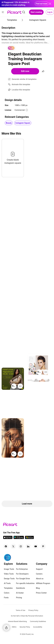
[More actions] (46, 372)
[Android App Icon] (19, 538)
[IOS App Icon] (8, 538)
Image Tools (9, 569)
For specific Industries (25, 583)
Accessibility (38, 627)
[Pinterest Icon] (43, 546)
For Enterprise (22, 569)
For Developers (22, 574)
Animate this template (21, 84)
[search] (24, 12)
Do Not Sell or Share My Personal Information (27, 616)
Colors (7, 593)
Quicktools (21, 588)
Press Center (41, 593)
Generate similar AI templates (24, 79)
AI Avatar (20, 593)
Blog (38, 588)
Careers (39, 574)
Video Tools (9, 574)
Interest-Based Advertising (17, 621)
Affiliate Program (43, 583)
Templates (8, 588)
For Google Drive (23, 579)
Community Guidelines (38, 621)
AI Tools (7, 583)
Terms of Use (21, 610)
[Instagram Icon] (21, 546)
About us (40, 579)
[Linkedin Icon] (28, 546)
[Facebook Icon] (6, 546)
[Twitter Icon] (13, 546)
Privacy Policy (33, 610)
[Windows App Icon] (29, 538)
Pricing (19, 598)
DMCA (14, 627)
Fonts (6, 598)
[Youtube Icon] (36, 546)
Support (39, 569)
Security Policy (25, 627)
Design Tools (9, 579)
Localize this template (21, 90)
